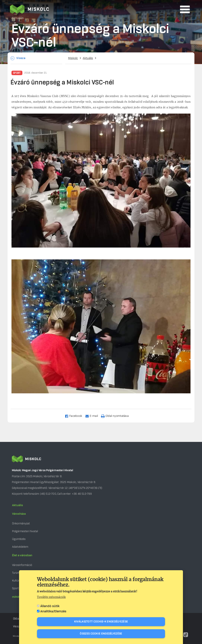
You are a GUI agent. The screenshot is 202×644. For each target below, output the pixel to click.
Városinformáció (22, 565)
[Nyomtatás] (117, 416)
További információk (51, 597)
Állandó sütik (50, 606)
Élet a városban (22, 555)
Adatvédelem (20, 547)
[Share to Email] (93, 416)
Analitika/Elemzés (53, 611)
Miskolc (73, 58)
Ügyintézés (19, 539)
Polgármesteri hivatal (25, 531)
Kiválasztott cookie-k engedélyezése (101, 622)
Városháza (19, 514)
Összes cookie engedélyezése (101, 634)
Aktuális (88, 58)
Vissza (21, 58)
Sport (17, 73)
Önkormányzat (21, 524)
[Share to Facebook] (75, 416)
